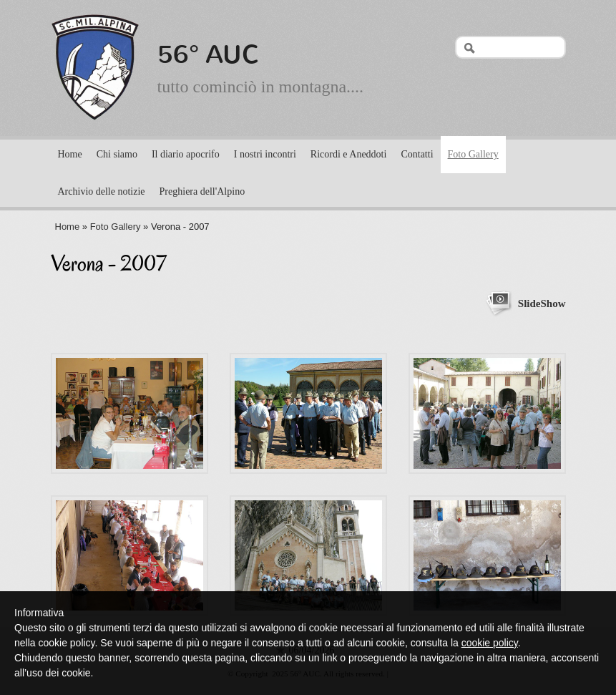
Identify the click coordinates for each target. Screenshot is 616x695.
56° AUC (209, 54)
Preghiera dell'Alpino (202, 191)
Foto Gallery (473, 154)
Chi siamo (117, 154)
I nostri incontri (265, 154)
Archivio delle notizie (102, 191)
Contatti (417, 154)
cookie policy (490, 643)
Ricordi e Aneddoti (349, 154)
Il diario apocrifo (186, 154)
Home (70, 154)
